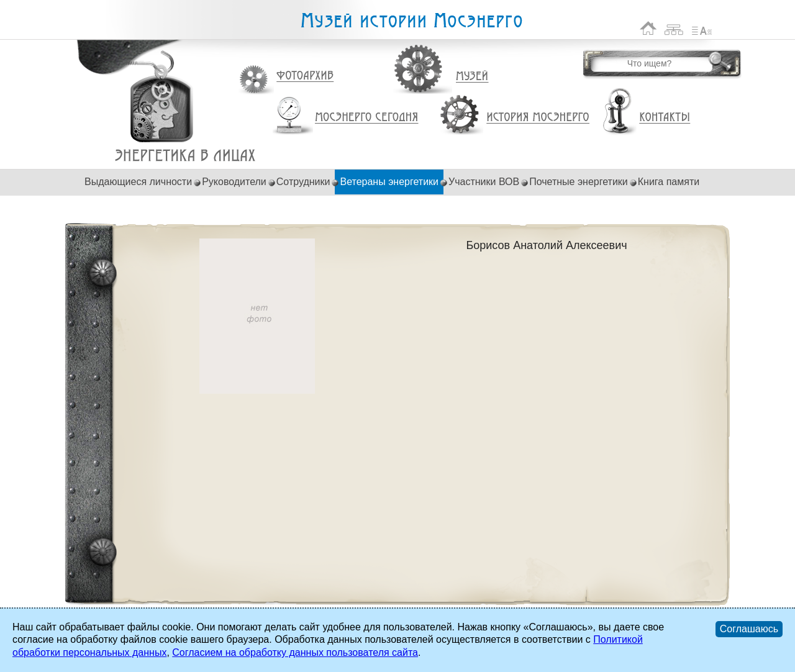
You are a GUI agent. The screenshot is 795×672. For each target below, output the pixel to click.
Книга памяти (669, 182)
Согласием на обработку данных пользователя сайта (295, 652)
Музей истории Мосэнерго (411, 21)
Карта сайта (674, 28)
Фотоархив (305, 76)
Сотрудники (303, 182)
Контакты (665, 117)
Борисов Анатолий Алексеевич (185, 156)
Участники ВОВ (484, 182)
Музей (473, 76)
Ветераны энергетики (389, 182)
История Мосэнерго (538, 118)
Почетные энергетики (579, 182)
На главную (648, 28)
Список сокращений (702, 28)
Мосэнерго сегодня (366, 117)
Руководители (234, 182)
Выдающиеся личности (138, 182)
